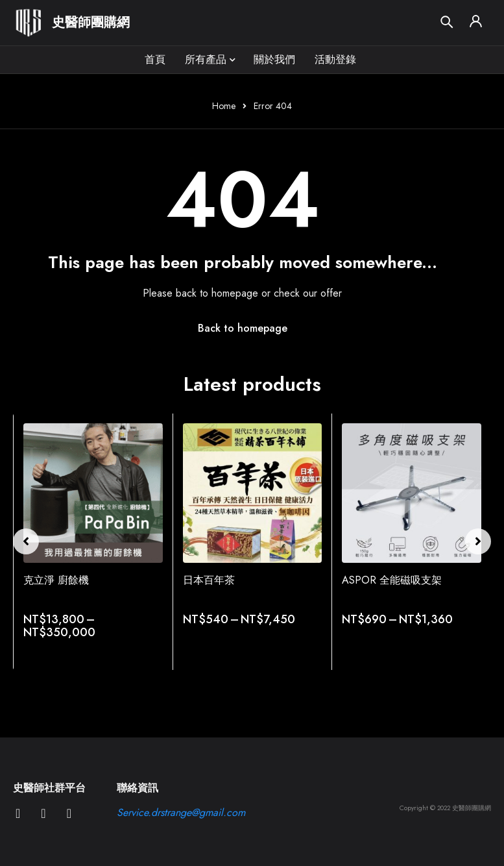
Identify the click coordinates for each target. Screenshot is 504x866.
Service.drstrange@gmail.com (181, 812)
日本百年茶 (209, 580)
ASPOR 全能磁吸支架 (392, 580)
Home (224, 106)
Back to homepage (243, 328)
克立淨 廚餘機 (56, 580)
